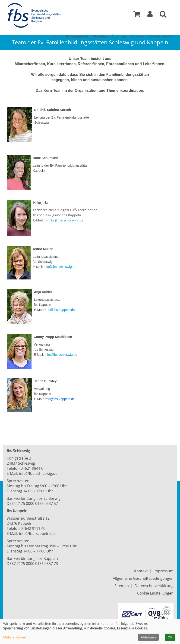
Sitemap (122, 586)
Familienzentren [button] (162, 36)
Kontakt (141, 571)
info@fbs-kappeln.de (60, 310)
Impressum (164, 571)
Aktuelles (100, 36)
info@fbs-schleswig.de (60, 267)
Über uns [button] (119, 36)
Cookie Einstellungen (155, 593)
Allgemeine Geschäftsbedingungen (143, 578)
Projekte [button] (138, 36)
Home (57, 36)
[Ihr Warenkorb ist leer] (137, 15)
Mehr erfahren (15, 637)
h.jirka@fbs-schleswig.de (64, 220)
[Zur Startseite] (36, 16)
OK (170, 637)
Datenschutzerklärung (154, 586)
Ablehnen (148, 637)
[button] (150, 15)
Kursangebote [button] (77, 36)
